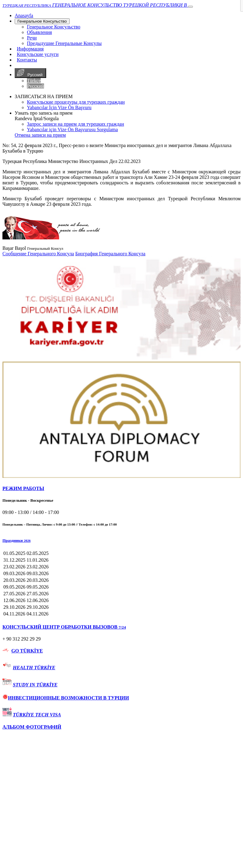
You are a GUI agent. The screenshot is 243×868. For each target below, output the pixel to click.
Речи (32, 38)
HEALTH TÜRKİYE (34, 668)
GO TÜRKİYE (27, 651)
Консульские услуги (38, 54)
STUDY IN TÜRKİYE (35, 685)
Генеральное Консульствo (42, 21)
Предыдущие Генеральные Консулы (64, 43)
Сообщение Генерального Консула (38, 254)
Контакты (27, 60)
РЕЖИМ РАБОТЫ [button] (23, 488)
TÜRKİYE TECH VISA (37, 715)
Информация (30, 49)
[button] (121, 541)
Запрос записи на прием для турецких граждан (75, 124)
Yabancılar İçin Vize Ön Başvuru (59, 107)
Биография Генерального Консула (110, 254)
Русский (30, 73)
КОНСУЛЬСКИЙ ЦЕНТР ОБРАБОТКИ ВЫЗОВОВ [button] (64, 627)
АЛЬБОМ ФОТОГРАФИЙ (32, 727)
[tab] (121, 489)
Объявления (39, 32)
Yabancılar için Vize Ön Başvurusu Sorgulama (72, 129)
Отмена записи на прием (40, 135)
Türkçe (34, 81)
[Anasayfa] (24, 15)
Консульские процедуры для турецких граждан (76, 102)
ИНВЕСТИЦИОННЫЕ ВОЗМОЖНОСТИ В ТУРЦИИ (66, 698)
